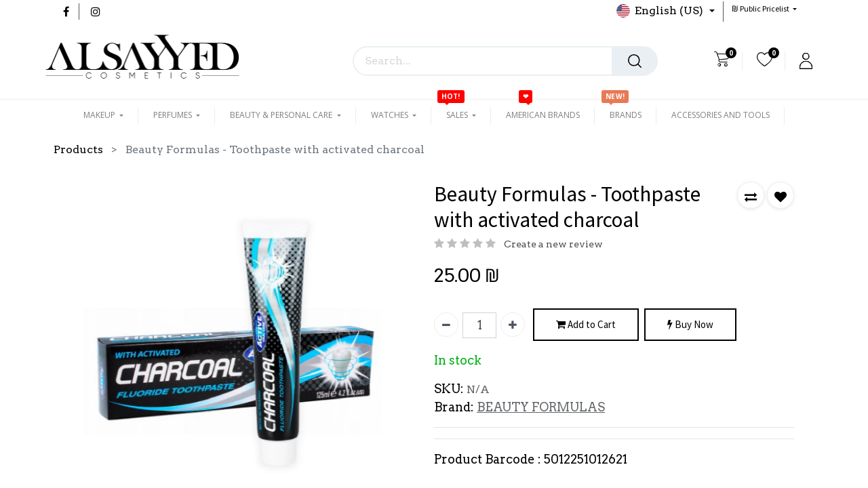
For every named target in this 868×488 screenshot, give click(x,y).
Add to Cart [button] (586, 325)
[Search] (635, 61)
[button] (764, 8)
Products (78, 149)
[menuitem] (543, 115)
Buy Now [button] (690, 325)
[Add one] (513, 325)
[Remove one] (446, 325)
